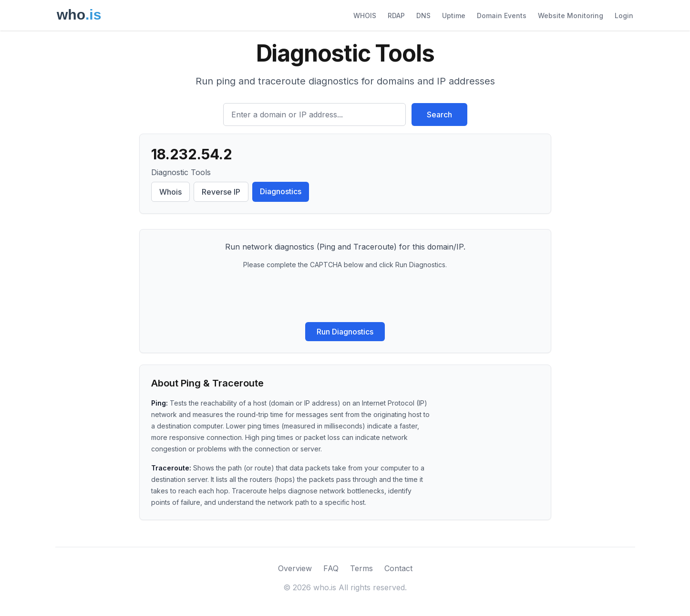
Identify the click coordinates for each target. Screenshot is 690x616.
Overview (295, 568)
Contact (398, 568)
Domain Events (502, 16)
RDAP (396, 16)
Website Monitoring (571, 16)
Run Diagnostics (345, 332)
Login (624, 16)
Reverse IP (221, 192)
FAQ (331, 568)
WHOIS (365, 16)
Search (439, 115)
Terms (361, 568)
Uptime (454, 16)
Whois (170, 192)
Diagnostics (281, 191)
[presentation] (345, 296)
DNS (423, 16)
